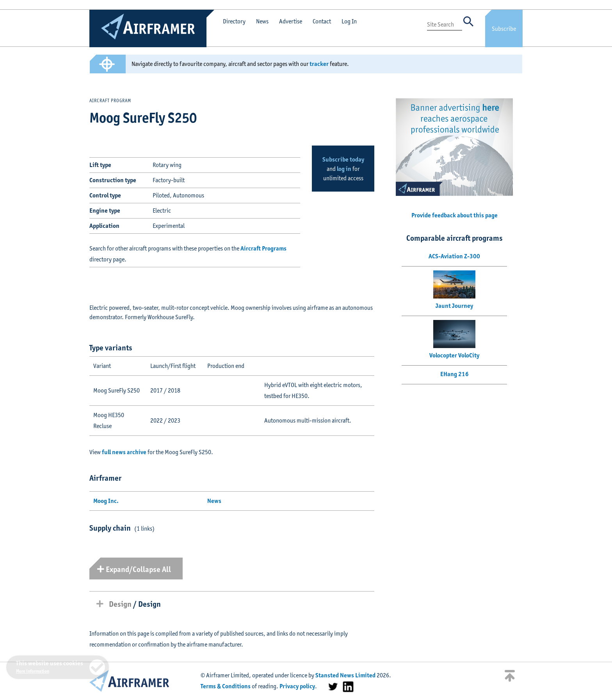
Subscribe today (343, 159)
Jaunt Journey (454, 306)
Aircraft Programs (263, 248)
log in (344, 169)
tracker (319, 64)
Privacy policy (297, 686)
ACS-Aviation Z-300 (454, 256)
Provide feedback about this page (455, 215)
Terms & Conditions (226, 686)
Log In (349, 21)
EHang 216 (455, 374)
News (262, 21)
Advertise (291, 21)
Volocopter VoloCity (454, 355)
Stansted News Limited (345, 675)
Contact (322, 21)
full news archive (124, 452)
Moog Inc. (106, 501)
